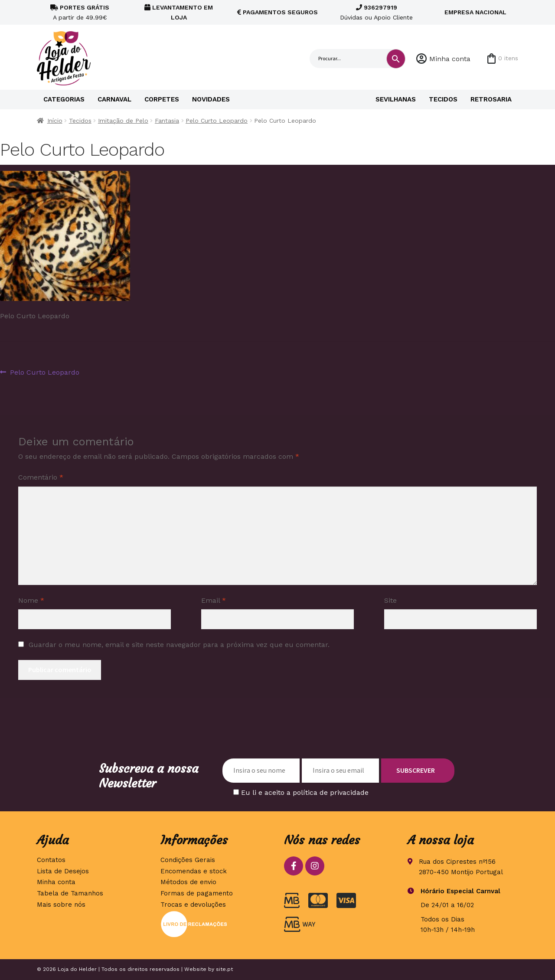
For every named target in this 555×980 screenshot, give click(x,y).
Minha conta (450, 59)
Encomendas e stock (194, 871)
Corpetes (162, 99)
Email (214, 600)
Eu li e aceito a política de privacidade (305, 792)
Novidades (211, 99)
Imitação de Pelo (123, 121)
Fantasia (167, 121)
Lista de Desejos (63, 871)
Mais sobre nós (61, 905)
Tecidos (443, 99)
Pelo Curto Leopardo (217, 121)
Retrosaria (491, 99)
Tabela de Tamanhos (70, 893)
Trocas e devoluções (193, 905)
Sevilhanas (396, 99)
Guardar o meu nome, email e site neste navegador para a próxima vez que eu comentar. (179, 645)
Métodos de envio (188, 882)
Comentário (41, 477)
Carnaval (114, 99)
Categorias (64, 99)
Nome (31, 600)
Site (390, 600)
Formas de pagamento (197, 893)
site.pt (224, 969)
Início (55, 121)
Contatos (51, 860)
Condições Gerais (188, 860)
